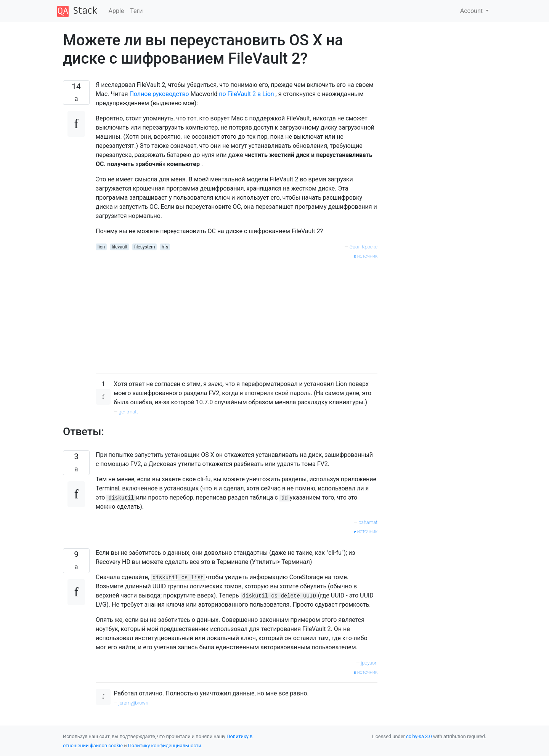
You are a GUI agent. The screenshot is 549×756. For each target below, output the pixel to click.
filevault (120, 247)
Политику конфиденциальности (165, 746)
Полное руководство (159, 94)
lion (101, 247)
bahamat (368, 522)
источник (366, 256)
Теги (136, 11)
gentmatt (128, 412)
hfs (165, 247)
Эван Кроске (364, 247)
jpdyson (369, 663)
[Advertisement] (237, 314)
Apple (116, 11)
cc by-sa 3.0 (419, 736)
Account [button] (472, 11)
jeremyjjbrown (133, 703)
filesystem (145, 247)
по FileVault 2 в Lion (246, 94)
